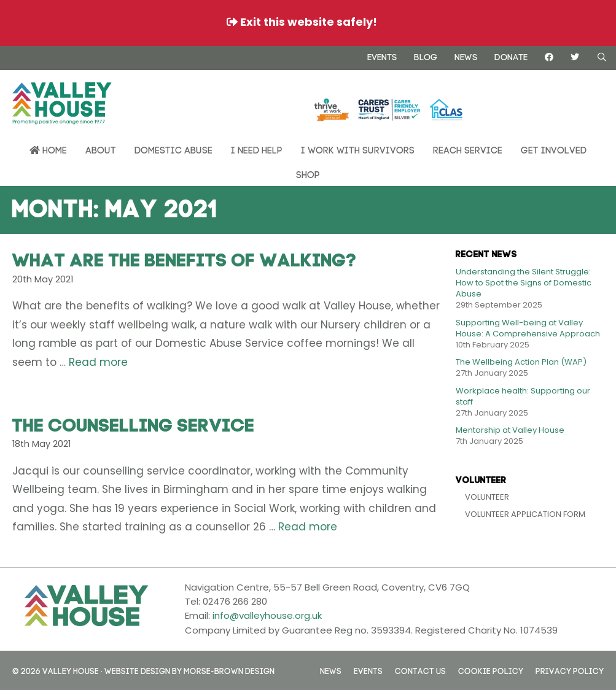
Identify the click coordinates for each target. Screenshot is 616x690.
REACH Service (468, 149)
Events (382, 56)
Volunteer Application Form (525, 514)
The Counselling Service (134, 422)
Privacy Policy (570, 670)
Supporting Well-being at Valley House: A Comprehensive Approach (528, 328)
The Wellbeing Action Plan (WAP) (521, 362)
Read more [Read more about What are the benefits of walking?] (98, 362)
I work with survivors (358, 149)
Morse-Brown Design (229, 670)
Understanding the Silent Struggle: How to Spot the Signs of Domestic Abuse (524, 283)
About (101, 149)
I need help (257, 149)
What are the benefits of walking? (185, 257)
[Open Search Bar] (602, 57)
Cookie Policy (491, 670)
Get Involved (554, 149)
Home (48, 149)
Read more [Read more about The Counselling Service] (308, 527)
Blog (426, 56)
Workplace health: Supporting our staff (523, 396)
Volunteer (487, 497)
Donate (511, 56)
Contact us (420, 670)
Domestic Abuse (173, 149)
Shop (308, 173)
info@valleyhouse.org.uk (267, 615)
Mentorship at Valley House (510, 430)
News (466, 56)
